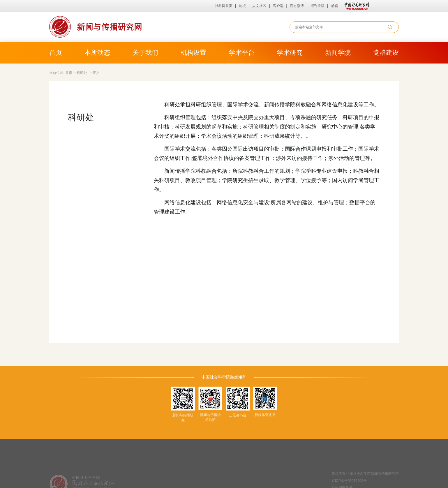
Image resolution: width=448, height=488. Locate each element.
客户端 (278, 6)
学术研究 (290, 53)
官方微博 (297, 6)
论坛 (242, 6)
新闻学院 (338, 53)
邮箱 (334, 6)
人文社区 (259, 6)
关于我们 (145, 53)
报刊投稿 (318, 6)
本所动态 (97, 53)
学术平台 (242, 53)
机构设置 (193, 53)
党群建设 (386, 53)
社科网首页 (224, 6)
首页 (56, 53)
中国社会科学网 (356, 6)
